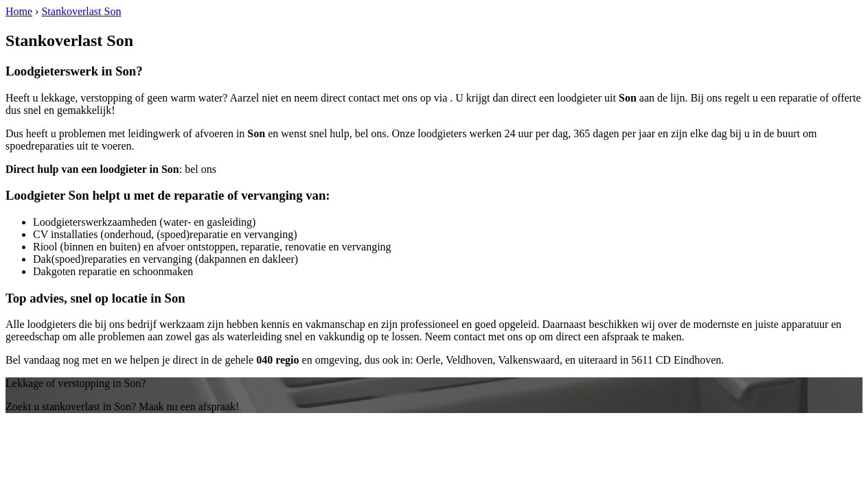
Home (19, 11)
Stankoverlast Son (81, 11)
